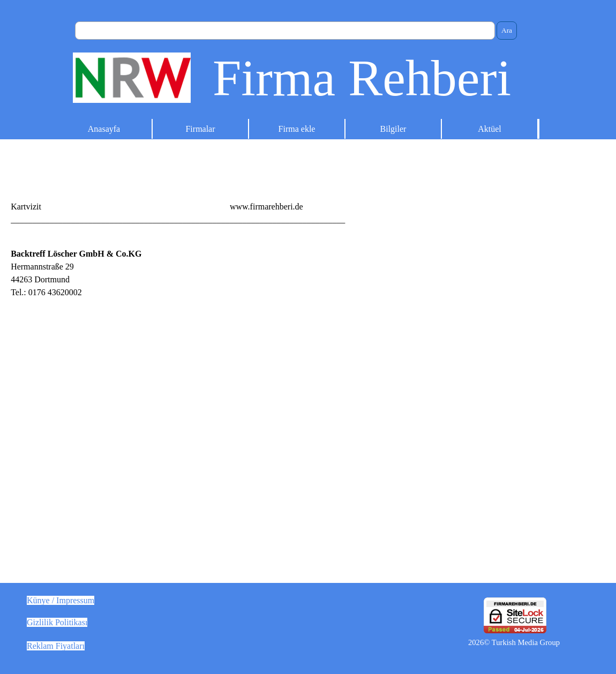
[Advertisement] (462, 323)
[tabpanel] (308, 207)
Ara (507, 30)
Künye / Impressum (61, 600)
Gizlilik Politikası (57, 622)
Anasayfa (104, 129)
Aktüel (490, 129)
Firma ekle (297, 129)
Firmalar (200, 129)
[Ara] (285, 31)
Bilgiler (393, 129)
